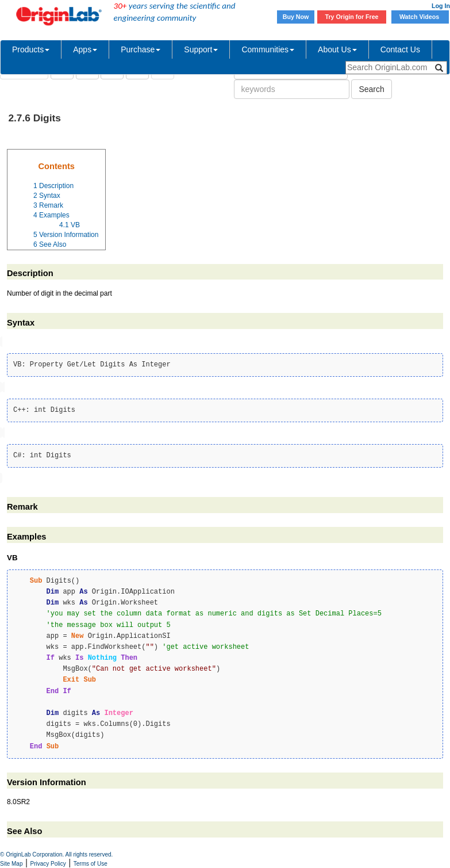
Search (371, 89)
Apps (85, 49)
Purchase (141, 49)
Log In (441, 6)
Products (31, 49)
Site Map (11, 864)
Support (201, 49)
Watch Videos (420, 17)
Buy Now (296, 17)
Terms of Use (91, 864)
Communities (268, 49)
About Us (337, 49)
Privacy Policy (48, 864)
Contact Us (400, 49)
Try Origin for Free (352, 17)
